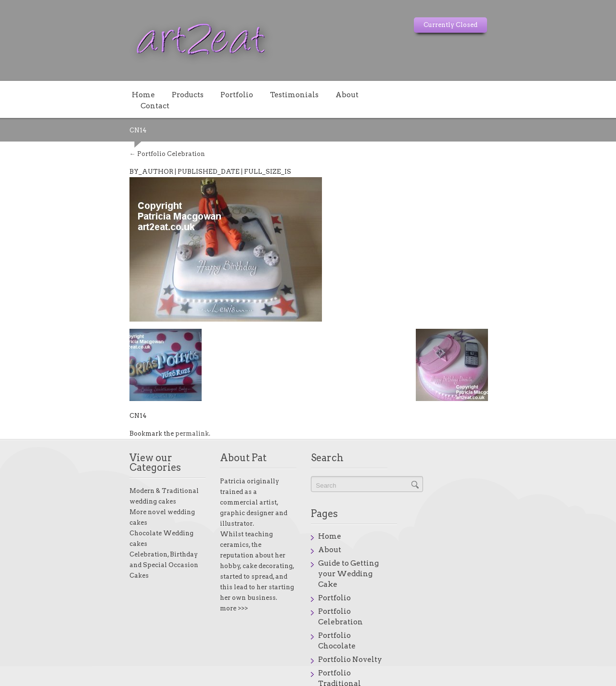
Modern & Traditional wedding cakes (101, 470)
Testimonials (207, 94)
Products (101, 94)
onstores (556, 679)
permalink (105, 422)
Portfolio (150, 94)
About (260, 94)
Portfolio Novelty (478, 561)
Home (56, 94)
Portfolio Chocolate (482, 547)
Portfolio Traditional (485, 574)
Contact (303, 94)
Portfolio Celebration (80, 143)
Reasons (461, 601)
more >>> (188, 555)
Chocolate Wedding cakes (84, 491)
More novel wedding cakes (85, 481)
